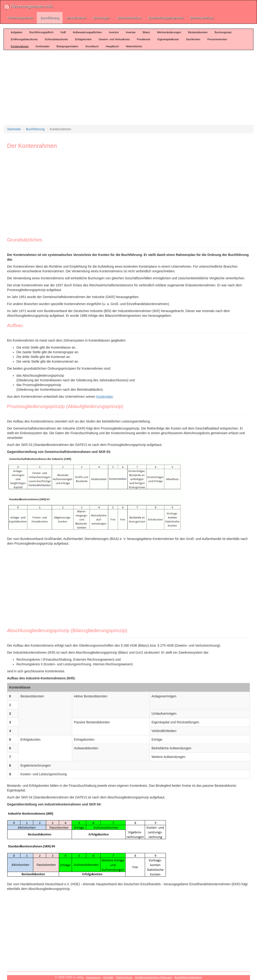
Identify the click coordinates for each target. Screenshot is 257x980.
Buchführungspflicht (41, 32)
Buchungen (102, 18)
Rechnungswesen (20, 18)
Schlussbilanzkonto (56, 39)
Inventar (131, 32)
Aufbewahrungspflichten (87, 32)
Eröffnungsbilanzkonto (24, 39)
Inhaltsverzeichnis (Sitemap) (153, 977)
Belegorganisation (67, 46)
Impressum (93, 977)
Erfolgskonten (83, 39)
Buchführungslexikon (188, 977)
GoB (63, 32)
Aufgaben (17, 32)
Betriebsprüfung (202, 18)
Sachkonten (193, 39)
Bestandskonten (198, 32)
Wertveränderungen (169, 32)
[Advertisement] (130, 87)
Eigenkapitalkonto (168, 39)
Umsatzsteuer (76, 18)
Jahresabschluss (129, 18)
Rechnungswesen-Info (28, 7)
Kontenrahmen (20, 46)
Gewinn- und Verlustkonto (114, 39)
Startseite (14, 129)
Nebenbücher (134, 46)
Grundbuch (92, 46)
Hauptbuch (112, 46)
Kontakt (108, 977)
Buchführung (50, 18)
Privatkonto (144, 39)
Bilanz (146, 32)
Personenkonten (217, 39)
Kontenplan (43, 46)
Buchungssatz (223, 32)
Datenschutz (124, 977)
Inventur (114, 32)
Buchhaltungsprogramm (166, 18)
